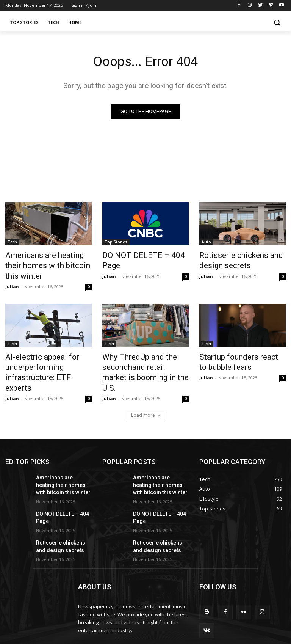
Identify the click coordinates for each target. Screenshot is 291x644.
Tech (12, 244)
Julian (12, 274)
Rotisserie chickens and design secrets (233, 261)
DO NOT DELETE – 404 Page (142, 256)
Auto (206, 244)
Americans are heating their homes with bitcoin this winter (48, 261)
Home (279, 636)
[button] (277, 23)
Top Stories (116, 244)
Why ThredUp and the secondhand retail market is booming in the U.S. (142, 352)
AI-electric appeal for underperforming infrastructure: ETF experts (43, 352)
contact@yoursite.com (130, 610)
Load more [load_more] (146, 387)
